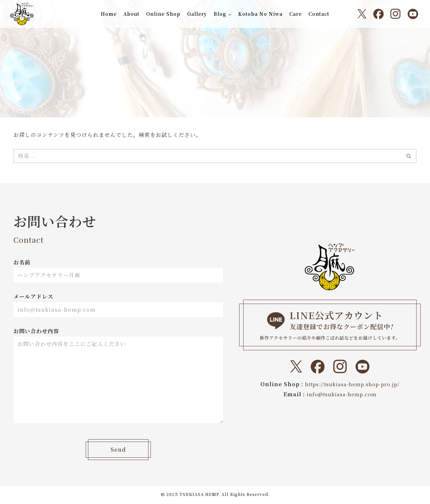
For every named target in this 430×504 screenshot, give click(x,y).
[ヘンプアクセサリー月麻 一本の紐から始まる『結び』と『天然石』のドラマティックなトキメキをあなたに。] (22, 14)
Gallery (197, 14)
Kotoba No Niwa (261, 14)
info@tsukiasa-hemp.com (341, 394)
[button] (230, 15)
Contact (319, 14)
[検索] (207, 156)
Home (108, 14)
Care (296, 14)
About (131, 14)
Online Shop (163, 14)
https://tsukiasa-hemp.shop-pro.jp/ (352, 384)
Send (118, 451)
